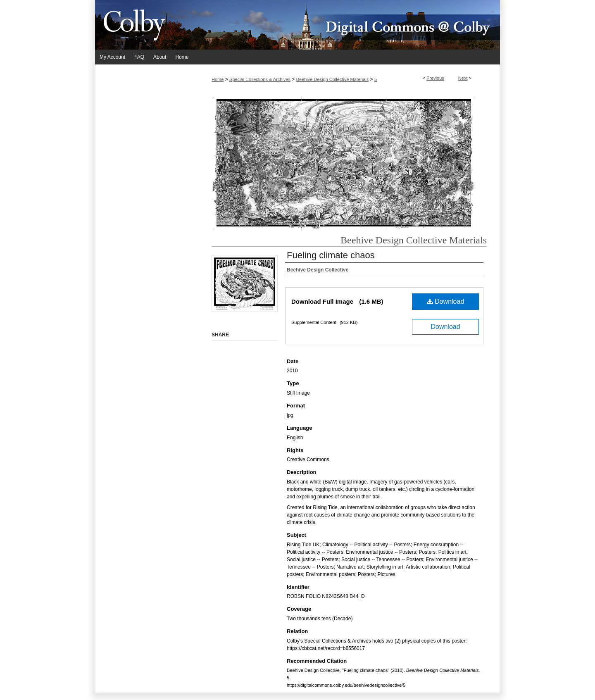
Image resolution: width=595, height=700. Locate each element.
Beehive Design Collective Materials (332, 79)
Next (463, 78)
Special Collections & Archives (260, 79)
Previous (435, 78)
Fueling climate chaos (331, 255)
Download (446, 301)
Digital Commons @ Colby (347, 25)
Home (218, 79)
